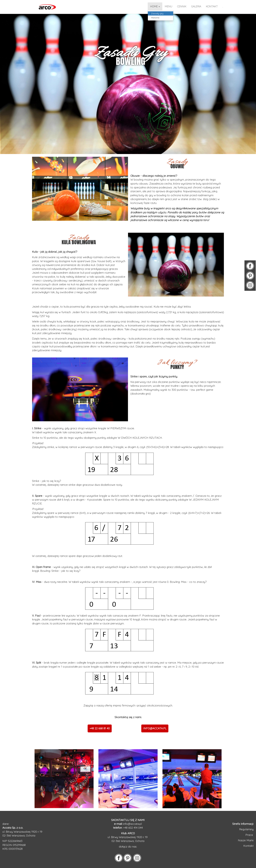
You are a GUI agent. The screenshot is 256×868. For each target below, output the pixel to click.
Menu (168, 6)
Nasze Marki (246, 840)
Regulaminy (246, 829)
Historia (155, 18)
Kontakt (248, 846)
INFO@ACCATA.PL (155, 728)
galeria (196, 6)
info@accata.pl (132, 824)
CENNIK (182, 6)
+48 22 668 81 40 (100, 728)
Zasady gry (157, 13)
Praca (250, 835)
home (155, 6)
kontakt (212, 6)
